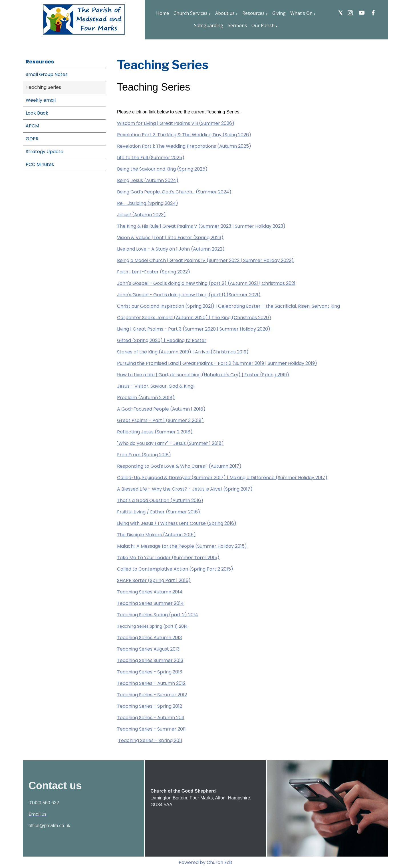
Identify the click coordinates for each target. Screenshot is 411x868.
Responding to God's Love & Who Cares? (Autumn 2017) (179, 466)
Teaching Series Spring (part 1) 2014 (152, 626)
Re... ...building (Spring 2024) (148, 203)
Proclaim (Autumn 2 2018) (146, 398)
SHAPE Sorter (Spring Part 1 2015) (154, 580)
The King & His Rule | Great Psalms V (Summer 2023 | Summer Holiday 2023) (201, 226)
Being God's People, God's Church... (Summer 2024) (174, 192)
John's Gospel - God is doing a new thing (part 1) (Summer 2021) (189, 295)
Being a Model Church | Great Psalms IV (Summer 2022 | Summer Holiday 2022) (205, 260)
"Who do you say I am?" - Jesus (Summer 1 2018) (170, 443)
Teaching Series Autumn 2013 (149, 638)
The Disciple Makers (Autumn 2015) (156, 535)
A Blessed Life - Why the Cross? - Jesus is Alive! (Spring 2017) (185, 489)
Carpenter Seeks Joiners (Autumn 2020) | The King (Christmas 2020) (194, 318)
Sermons (237, 25)
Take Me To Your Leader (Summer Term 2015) (168, 558)
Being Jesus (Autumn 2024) (148, 180)
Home (163, 13)
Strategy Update (45, 152)
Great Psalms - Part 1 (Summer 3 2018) (160, 420)
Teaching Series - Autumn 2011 (151, 718)
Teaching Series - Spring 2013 (150, 672)
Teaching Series (43, 87)
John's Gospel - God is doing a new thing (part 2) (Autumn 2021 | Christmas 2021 (206, 283)
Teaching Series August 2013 (148, 649)
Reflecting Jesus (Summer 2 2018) (155, 432)
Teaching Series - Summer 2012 (152, 695)
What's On (301, 13)
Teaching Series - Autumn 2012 (151, 683)
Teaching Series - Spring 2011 (150, 740)
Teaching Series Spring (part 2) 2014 (158, 615)
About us (225, 13)
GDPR (32, 139)
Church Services (191, 13)
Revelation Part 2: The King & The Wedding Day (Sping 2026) (184, 135)
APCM (32, 126)
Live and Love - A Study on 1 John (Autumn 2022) (171, 249)
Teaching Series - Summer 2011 (151, 729)
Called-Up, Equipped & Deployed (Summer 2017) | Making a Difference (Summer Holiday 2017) (222, 478)
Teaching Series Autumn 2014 (150, 592)
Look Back (37, 113)
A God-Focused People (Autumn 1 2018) (161, 409)
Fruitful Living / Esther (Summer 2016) (159, 512)
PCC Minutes (40, 164)
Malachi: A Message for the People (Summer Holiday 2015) (182, 546)
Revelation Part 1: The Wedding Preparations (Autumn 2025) (184, 146)
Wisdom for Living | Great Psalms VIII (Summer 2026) (176, 123)
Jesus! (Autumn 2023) (141, 215)
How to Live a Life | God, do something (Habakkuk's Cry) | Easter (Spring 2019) (203, 375)
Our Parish (263, 25)
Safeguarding (209, 25)
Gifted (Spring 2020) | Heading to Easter (162, 340)
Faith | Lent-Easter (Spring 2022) (154, 272)
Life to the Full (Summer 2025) (151, 158)
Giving (279, 13)
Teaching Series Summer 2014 (150, 603)
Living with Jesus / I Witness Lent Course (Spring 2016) (177, 523)
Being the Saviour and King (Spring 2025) (162, 169)
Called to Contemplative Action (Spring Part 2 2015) (175, 569)
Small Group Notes (47, 74)
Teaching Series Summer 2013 (150, 660)
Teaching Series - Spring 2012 (150, 706)
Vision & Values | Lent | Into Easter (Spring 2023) (170, 238)
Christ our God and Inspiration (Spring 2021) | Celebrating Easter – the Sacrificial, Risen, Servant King (228, 306)
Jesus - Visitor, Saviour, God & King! (156, 386)
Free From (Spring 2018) (144, 455)
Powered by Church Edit (206, 862)
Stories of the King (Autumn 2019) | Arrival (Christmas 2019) (183, 352)
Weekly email (41, 100)
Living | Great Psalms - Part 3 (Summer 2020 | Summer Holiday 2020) (194, 329)
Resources (253, 13)
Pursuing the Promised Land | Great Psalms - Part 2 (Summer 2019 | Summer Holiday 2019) (217, 363)
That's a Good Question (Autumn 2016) (160, 500)
